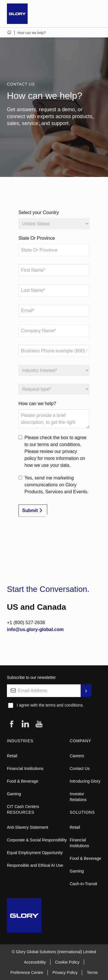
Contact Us (80, 768)
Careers (77, 756)
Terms (92, 973)
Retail (12, 756)
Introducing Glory (85, 781)
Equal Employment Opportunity (35, 853)
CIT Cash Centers (23, 807)
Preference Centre (27, 973)
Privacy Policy (65, 973)
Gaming (14, 794)
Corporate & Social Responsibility (37, 840)
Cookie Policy (67, 962)
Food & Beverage (23, 781)
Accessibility (35, 962)
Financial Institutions (25, 768)
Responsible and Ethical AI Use (35, 865)
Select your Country (39, 213)
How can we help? (37, 404)
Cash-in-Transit (83, 884)
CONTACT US (21, 84)
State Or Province (37, 238)
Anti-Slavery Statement (28, 827)
